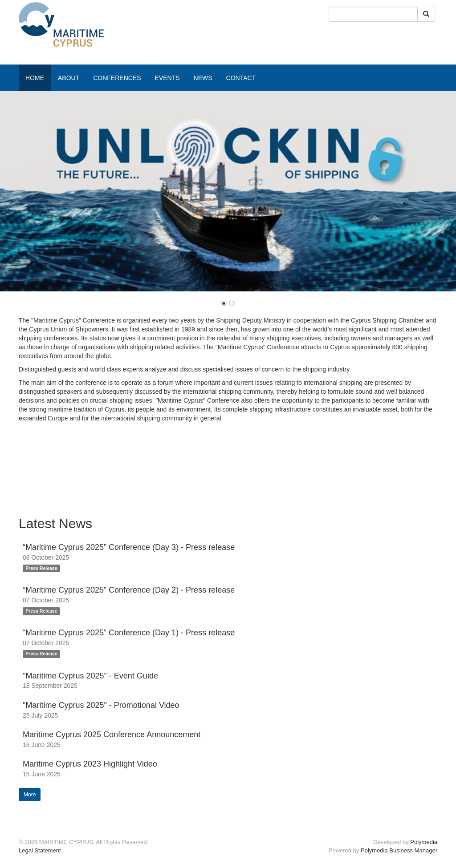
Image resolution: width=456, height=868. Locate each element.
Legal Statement (40, 850)
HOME (35, 78)
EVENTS (167, 78)
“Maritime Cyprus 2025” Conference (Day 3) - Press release (129, 547)
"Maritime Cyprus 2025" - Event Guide (90, 676)
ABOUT (69, 78)
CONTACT (241, 78)
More (30, 795)
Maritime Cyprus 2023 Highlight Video (90, 764)
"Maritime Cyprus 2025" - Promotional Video (101, 705)
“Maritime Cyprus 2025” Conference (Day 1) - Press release (129, 633)
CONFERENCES (117, 78)
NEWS (203, 78)
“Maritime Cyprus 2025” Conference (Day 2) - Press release (129, 590)
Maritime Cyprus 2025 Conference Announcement (112, 735)
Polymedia (424, 842)
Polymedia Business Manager (399, 850)
